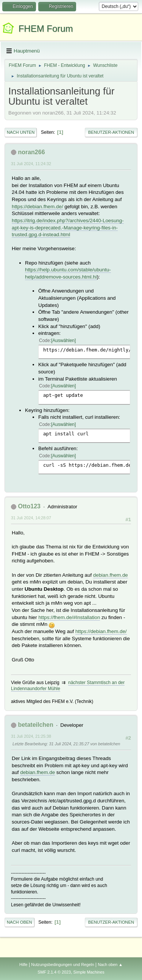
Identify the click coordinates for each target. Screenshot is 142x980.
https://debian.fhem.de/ (37, 207)
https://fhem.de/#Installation (69, 617)
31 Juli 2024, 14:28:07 (31, 518)
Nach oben (20, 922)
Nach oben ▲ (110, 965)
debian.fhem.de (111, 575)
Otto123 (29, 506)
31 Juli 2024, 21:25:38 (31, 736)
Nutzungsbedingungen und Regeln (62, 965)
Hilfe (23, 965)
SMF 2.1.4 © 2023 (54, 972)
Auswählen (63, 341)
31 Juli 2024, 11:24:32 (31, 164)
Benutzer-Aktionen (111, 132)
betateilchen (35, 725)
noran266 (31, 152)
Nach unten (21, 132)
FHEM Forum (46, 29)
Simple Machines (89, 972)
